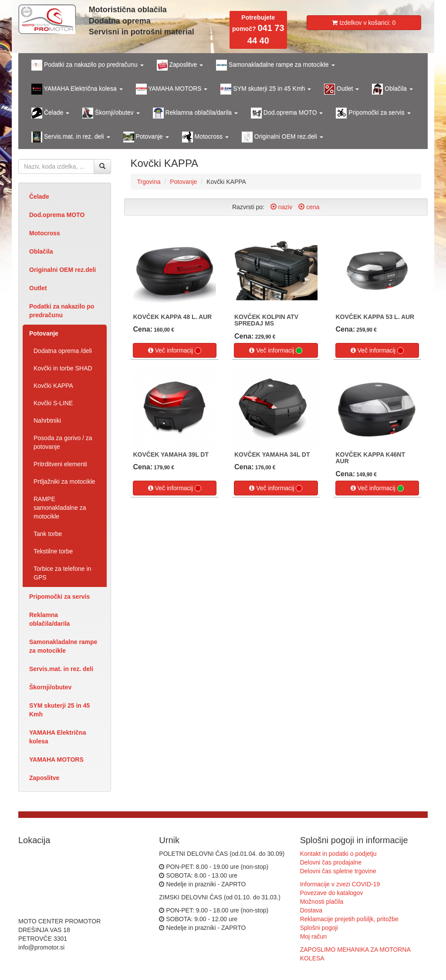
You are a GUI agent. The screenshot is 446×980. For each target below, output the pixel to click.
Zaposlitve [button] (180, 65)
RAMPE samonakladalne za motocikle (60, 508)
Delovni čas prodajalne (331, 862)
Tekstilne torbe (53, 551)
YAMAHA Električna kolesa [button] (77, 89)
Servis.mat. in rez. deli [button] (71, 137)
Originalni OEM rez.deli (63, 270)
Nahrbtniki (47, 420)
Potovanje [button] (146, 137)
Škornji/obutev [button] (111, 113)
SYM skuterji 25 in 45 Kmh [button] (266, 89)
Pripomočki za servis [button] (373, 113)
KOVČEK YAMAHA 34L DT (272, 454)
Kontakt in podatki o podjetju (338, 854)
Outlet (38, 288)
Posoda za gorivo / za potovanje (63, 442)
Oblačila (41, 251)
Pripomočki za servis (59, 597)
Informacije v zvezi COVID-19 (340, 884)
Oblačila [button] (392, 89)
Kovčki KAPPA (53, 386)
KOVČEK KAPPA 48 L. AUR (173, 317)
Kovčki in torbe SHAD (63, 368)
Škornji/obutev (50, 687)
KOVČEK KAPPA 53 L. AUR (375, 317)
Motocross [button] (205, 137)
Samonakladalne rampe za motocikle (63, 646)
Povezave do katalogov (332, 893)
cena (309, 207)
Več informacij (175, 351)
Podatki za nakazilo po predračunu (62, 311)
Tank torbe (48, 534)
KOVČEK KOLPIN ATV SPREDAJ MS (266, 320)
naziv (282, 207)
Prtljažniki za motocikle (64, 482)
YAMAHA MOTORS (56, 760)
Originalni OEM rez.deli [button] (282, 137)
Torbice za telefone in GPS (62, 573)
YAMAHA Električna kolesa (57, 737)
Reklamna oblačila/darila (49, 619)
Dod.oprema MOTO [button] (287, 113)
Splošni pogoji (319, 928)
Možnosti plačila (322, 902)
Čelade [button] (50, 113)
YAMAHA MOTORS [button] (172, 89)
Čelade (39, 197)
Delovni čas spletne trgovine (338, 871)
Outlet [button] (341, 89)
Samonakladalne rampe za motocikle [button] (275, 65)
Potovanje (44, 333)
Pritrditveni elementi (60, 464)
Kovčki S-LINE (53, 403)
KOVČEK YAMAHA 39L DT (171, 454)
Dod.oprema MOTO (57, 215)
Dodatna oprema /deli (63, 351)
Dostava (311, 910)
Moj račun (313, 936)
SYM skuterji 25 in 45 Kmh (59, 710)
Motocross (45, 233)
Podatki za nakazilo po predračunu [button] (88, 65)
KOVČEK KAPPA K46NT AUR (370, 458)
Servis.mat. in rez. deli (61, 669)
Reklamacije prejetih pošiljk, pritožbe (349, 919)
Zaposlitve (44, 778)
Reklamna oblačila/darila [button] (195, 113)
